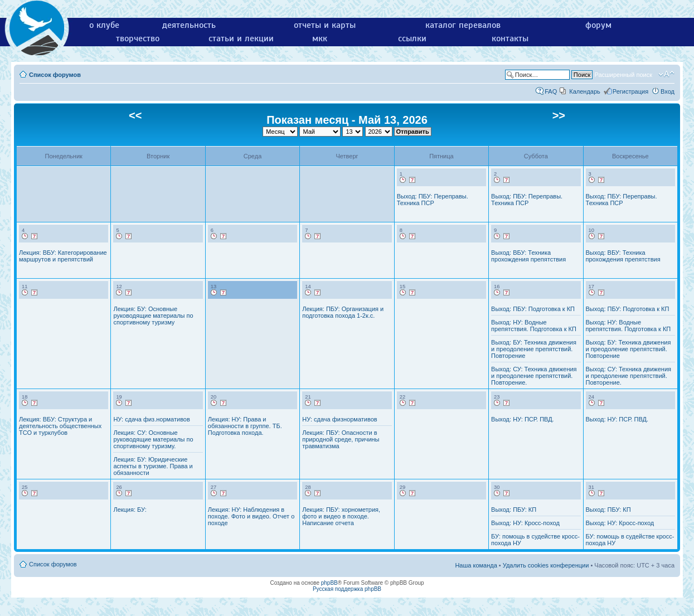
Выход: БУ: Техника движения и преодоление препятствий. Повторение (534, 349)
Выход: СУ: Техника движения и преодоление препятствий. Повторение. (534, 376)
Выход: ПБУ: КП (514, 510)
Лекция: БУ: (130, 510)
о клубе (104, 25)
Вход (668, 91)
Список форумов (55, 75)
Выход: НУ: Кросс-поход (525, 523)
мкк (320, 38)
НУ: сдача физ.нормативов (151, 419)
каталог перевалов (463, 25)
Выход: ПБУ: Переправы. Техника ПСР (433, 200)
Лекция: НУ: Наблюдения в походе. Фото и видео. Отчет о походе (251, 516)
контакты (510, 38)
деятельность (189, 25)
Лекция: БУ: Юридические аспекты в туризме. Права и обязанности (153, 466)
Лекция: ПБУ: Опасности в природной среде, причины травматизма (341, 439)
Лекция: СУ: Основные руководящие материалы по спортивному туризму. (153, 439)
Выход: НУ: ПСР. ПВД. (523, 419)
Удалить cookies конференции (546, 565)
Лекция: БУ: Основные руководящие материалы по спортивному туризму (153, 316)
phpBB (329, 583)
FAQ (551, 91)
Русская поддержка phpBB (347, 589)
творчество (138, 38)
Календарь (585, 91)
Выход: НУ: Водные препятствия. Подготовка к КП (534, 326)
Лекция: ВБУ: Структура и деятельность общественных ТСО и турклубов (60, 426)
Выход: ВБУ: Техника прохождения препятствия (528, 256)
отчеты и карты (325, 25)
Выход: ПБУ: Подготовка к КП (533, 309)
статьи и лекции (241, 38)
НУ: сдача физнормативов (339, 419)
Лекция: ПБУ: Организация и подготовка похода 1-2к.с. (343, 312)
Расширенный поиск (623, 75)
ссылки (412, 38)
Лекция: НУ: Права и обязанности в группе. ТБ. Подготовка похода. (245, 426)
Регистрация (630, 91)
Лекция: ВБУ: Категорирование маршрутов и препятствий (63, 256)
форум (598, 25)
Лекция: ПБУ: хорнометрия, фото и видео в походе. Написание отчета (341, 516)
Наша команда (476, 565)
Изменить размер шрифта (666, 74)
